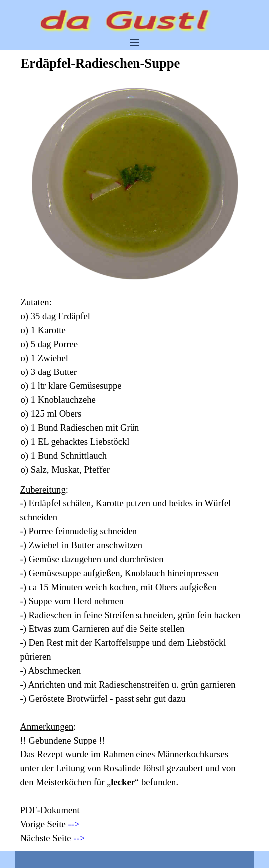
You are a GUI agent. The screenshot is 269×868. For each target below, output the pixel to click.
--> (74, 824)
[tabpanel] (135, 386)
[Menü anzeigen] (134, 42)
